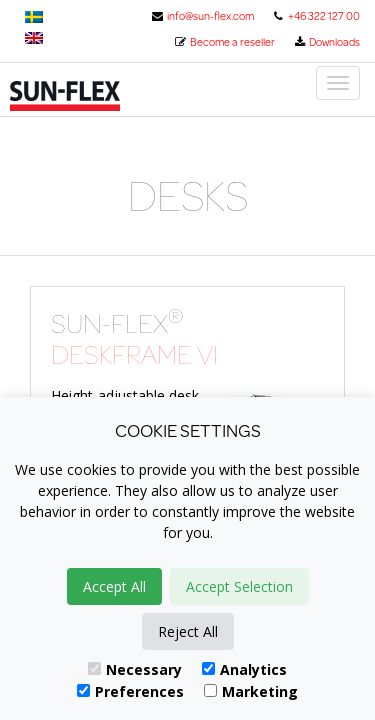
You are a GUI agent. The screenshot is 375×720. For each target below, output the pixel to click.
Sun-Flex (92, 96)
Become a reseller (224, 42)
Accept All (114, 586)
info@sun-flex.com (202, 16)
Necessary (135, 669)
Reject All (188, 631)
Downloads (326, 42)
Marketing (251, 691)
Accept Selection (239, 586)
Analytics (244, 669)
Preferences (130, 691)
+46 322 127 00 (316, 16)
